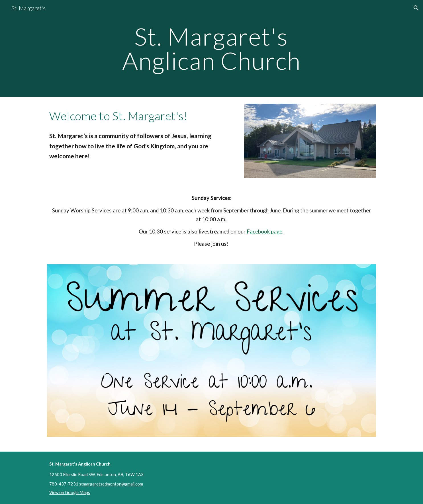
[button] (416, 8)
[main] (212, 49)
